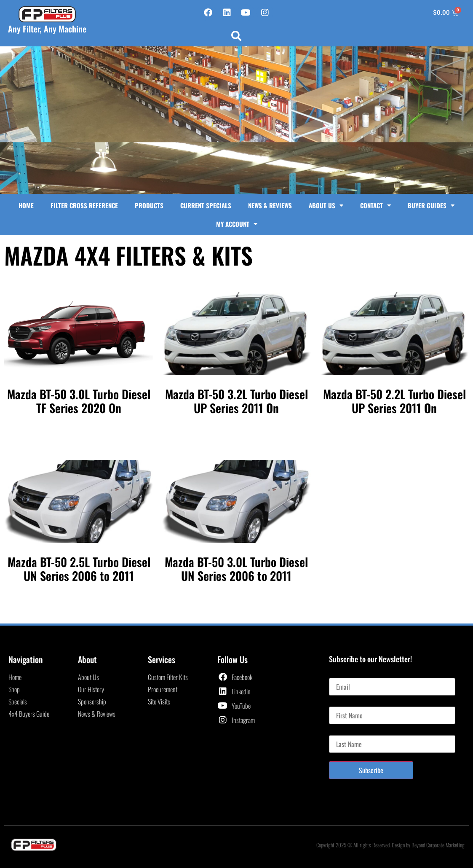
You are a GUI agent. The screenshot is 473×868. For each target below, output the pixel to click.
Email (336, 675)
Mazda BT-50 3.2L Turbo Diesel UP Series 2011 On (236, 401)
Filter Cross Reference (84, 205)
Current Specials (206, 205)
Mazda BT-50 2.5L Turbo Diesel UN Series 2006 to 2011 (79, 569)
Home (26, 205)
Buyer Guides (431, 206)
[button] (236, 36)
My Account (237, 224)
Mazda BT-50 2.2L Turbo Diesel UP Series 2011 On (394, 401)
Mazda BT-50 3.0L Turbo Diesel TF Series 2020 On (79, 401)
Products (149, 205)
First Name (342, 703)
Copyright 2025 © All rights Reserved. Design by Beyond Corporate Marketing (390, 845)
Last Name (342, 732)
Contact (375, 206)
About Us (326, 206)
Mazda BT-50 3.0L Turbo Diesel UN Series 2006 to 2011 (236, 569)
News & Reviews (270, 205)
